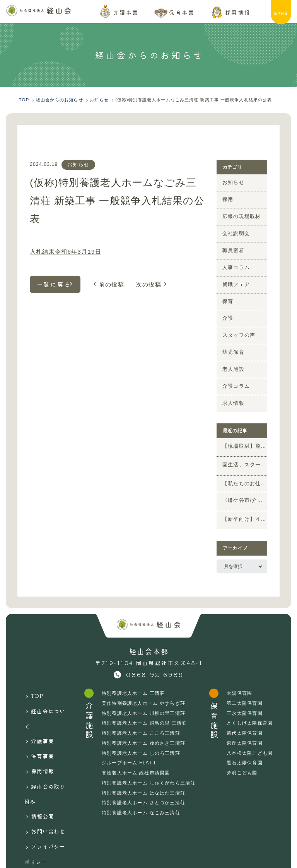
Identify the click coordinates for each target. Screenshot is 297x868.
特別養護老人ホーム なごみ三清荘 (142, 798)
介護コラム (234, 375)
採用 (227, 198)
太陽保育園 (240, 679)
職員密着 (232, 246)
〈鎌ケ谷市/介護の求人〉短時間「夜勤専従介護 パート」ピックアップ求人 (245, 488)
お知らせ (79, 164)
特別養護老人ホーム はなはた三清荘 (144, 778)
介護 (227, 310)
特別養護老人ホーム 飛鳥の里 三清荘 (145, 709)
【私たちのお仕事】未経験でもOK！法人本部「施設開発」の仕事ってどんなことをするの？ (245, 471)
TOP (39, 679)
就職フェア (234, 278)
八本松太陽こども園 (250, 739)
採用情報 (44, 731)
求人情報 (232, 391)
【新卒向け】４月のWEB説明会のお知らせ (245, 506)
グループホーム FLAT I (130, 749)
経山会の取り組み (47, 746)
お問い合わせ (51, 772)
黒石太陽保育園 (245, 749)
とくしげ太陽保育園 (250, 709)
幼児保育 (232, 343)
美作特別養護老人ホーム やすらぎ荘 (144, 689)
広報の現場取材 (239, 214)
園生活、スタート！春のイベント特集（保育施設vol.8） (245, 453)
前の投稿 (111, 282)
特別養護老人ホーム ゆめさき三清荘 (144, 729)
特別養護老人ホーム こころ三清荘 (142, 719)
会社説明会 (234, 230)
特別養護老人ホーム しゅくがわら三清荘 (149, 769)
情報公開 (44, 761)
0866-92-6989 (155, 661)
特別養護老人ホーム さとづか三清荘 (144, 788)
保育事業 (44, 720)
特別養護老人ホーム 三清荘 (134, 679)
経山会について (47, 695)
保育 (227, 295)
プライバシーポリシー (47, 787)
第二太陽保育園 (245, 689)
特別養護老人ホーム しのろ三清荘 (142, 739)
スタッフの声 (236, 327)
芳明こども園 (242, 759)
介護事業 (44, 710)
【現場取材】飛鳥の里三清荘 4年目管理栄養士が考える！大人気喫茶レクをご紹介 (245, 435)
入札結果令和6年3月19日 (63, 250)
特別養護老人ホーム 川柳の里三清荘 (144, 699)
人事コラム (234, 262)
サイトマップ (51, 802)
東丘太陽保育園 (245, 729)
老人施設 (232, 359)
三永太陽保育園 (245, 699)
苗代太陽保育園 (245, 719)
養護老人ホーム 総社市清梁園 (137, 759)
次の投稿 (146, 282)
